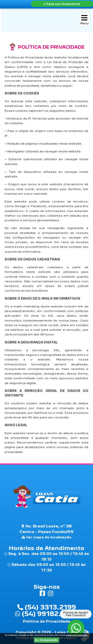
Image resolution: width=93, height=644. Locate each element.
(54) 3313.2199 (47, 607)
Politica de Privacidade (46, 621)
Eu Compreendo (47, 640)
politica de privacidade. (77, 635)
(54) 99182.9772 (46, 614)
